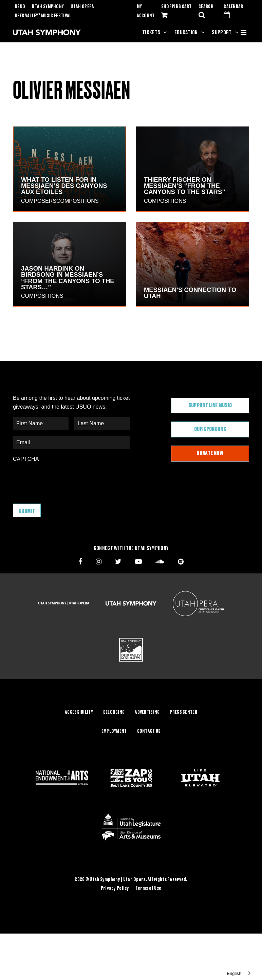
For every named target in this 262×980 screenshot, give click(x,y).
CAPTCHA (26, 459)
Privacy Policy (115, 888)
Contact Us (149, 731)
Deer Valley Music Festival (43, 16)
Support (222, 33)
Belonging (114, 712)
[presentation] (64, 479)
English (234, 973)
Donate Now (210, 453)
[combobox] (239, 973)
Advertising (147, 712)
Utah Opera (82, 7)
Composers (39, 201)
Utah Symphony (48, 7)
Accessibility (79, 712)
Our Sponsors (210, 429)
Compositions (77, 201)
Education (186, 33)
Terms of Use (148, 888)
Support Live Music (210, 406)
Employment (114, 731)
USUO (20, 7)
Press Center (183, 712)
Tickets (151, 33)
